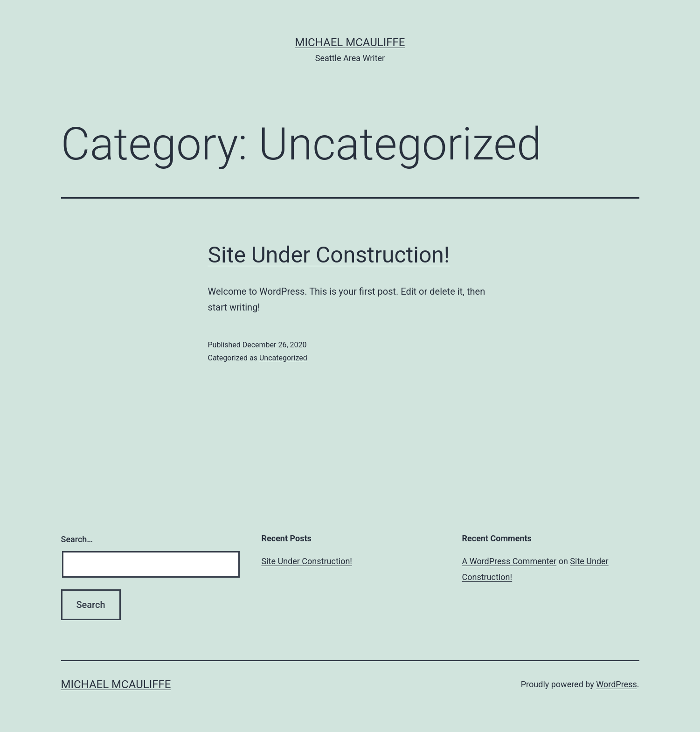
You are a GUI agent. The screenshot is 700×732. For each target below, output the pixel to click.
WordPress (616, 684)
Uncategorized (283, 358)
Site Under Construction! (329, 255)
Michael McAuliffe (350, 42)
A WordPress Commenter (509, 561)
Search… (77, 539)
